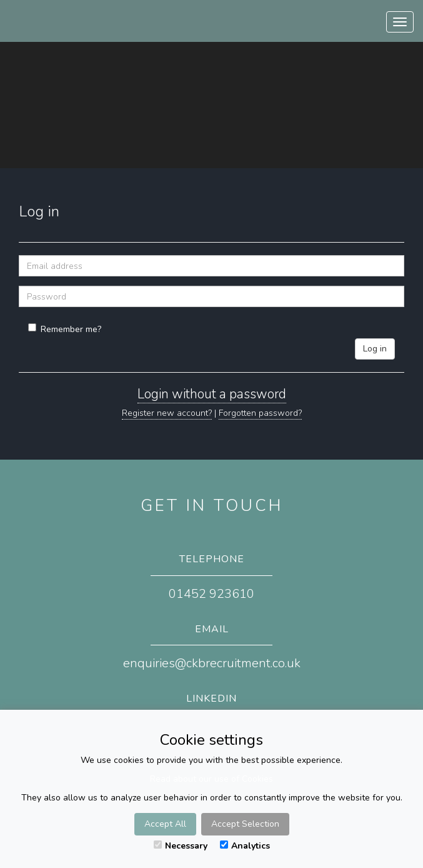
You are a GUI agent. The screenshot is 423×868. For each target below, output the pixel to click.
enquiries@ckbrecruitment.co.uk (212, 663)
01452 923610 (211, 594)
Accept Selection (245, 824)
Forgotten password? (260, 413)
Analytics (245, 846)
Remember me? (65, 329)
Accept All (165, 824)
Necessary (181, 846)
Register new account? (167, 413)
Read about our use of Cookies (211, 779)
